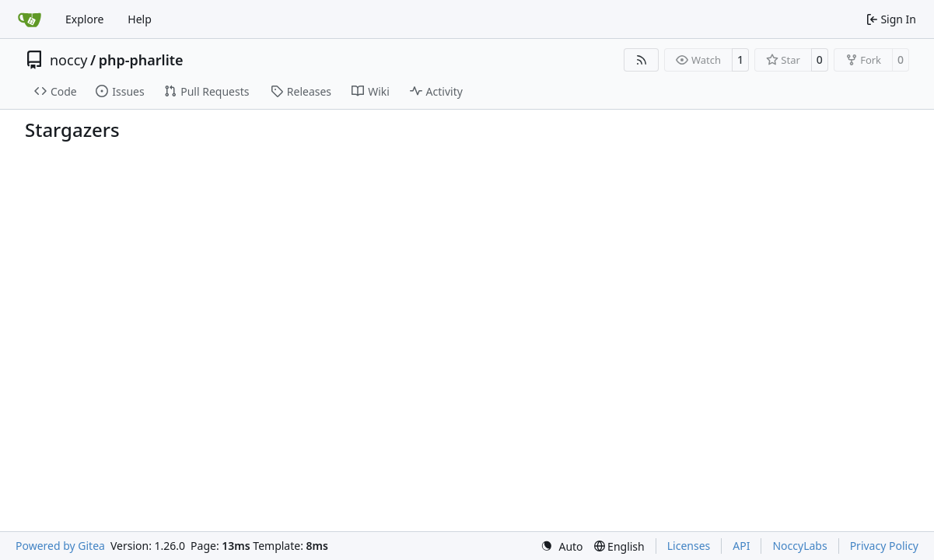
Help (140, 19)
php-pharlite (141, 60)
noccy (68, 60)
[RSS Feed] (642, 60)
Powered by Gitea (60, 546)
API (741, 546)
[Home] (30, 19)
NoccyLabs (799, 546)
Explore (84, 19)
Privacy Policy (884, 546)
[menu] (561, 546)
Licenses (689, 546)
